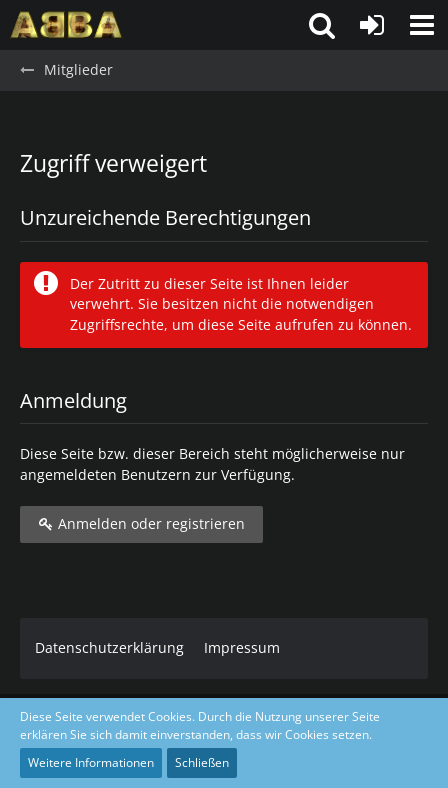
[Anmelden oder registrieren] (372, 25)
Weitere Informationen (91, 762)
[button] (422, 25)
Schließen (202, 762)
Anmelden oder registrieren (141, 523)
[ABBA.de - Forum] (66, 25)
